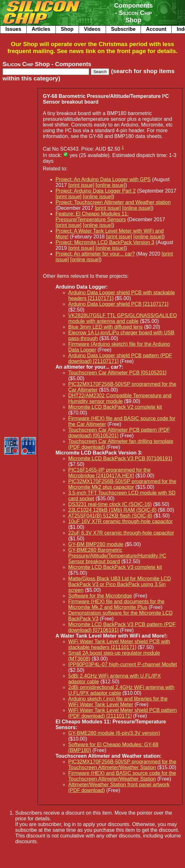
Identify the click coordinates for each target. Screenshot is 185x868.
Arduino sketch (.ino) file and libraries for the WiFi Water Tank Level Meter (118, 702)
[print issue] (81, 185)
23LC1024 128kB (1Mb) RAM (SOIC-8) (112, 510)
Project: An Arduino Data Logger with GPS (103, 179)
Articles (41, 29)
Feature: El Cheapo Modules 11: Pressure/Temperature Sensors (92, 217)
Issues (13, 29)
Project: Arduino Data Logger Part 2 (96, 191)
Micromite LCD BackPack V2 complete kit (115, 407)
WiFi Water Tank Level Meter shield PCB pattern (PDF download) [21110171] (122, 713)
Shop (67, 29)
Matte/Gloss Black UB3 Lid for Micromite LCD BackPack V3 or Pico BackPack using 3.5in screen (120, 584)
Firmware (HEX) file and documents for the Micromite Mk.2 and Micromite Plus (116, 604)
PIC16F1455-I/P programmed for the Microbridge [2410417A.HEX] (109, 473)
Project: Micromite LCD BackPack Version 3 (105, 242)
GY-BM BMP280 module (96, 544)
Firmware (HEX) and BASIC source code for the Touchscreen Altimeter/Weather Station (122, 776)
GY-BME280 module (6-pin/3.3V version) (114, 733)
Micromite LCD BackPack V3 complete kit (115, 567)
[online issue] (110, 185)
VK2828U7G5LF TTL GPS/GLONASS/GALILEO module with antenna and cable (122, 318)
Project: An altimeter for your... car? (95, 254)
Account (156, 29)
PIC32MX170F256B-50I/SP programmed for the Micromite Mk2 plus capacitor (122, 484)
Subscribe (123, 29)
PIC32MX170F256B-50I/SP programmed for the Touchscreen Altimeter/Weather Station (122, 765)
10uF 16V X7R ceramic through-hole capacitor (120, 521)
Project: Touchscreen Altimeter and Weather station (113, 202)
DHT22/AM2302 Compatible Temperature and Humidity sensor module (120, 398)
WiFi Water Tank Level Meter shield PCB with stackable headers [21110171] (119, 644)
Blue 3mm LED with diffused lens (105, 327)
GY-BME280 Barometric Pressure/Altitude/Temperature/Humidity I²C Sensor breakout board (117, 556)
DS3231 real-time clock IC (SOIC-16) (110, 504)
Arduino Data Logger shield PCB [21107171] (118, 304)
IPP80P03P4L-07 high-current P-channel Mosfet (122, 664)
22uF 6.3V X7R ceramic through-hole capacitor (121, 533)
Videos (92, 29)
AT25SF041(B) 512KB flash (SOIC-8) (110, 516)
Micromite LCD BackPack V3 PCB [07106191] (120, 458)
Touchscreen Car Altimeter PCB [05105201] (117, 373)
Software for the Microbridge (100, 596)
